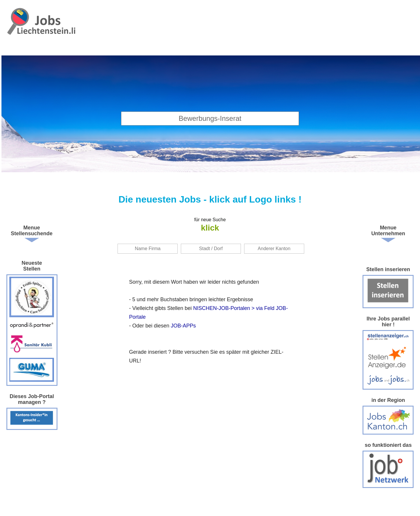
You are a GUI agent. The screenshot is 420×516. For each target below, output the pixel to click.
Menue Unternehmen (388, 231)
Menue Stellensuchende (32, 231)
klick (210, 228)
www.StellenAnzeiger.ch (41, 29)
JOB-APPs (183, 326)
